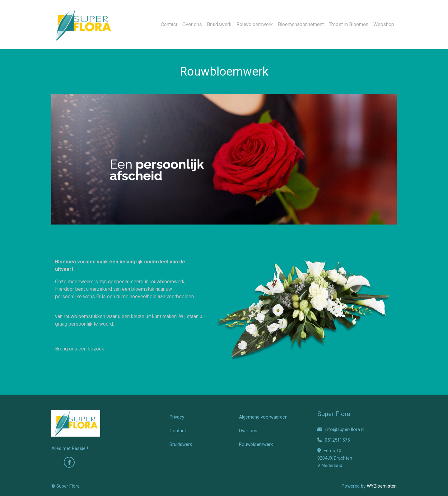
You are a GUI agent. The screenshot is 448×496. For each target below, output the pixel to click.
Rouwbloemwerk (255, 24)
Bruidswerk (219, 24)
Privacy (177, 417)
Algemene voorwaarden (263, 417)
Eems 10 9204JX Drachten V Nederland (335, 458)
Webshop (384, 24)
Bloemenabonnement (301, 24)
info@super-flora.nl (341, 429)
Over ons (192, 24)
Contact (169, 24)
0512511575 (334, 440)
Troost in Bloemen (349, 24)
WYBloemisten (382, 486)
